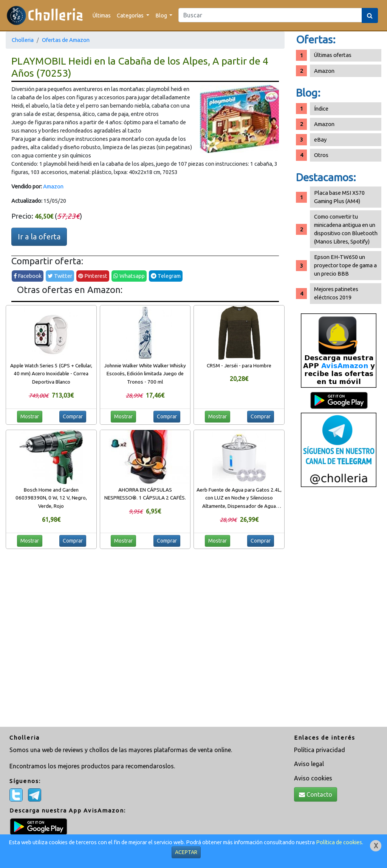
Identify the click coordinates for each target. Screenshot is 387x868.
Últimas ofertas (333, 55)
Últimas (102, 15)
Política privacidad (320, 750)
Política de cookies (339, 842)
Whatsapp (129, 276)
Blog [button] (162, 15)
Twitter (60, 276)
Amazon (53, 186)
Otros (321, 155)
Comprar (73, 416)
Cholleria (23, 40)
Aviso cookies (313, 778)
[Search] (270, 15)
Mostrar (30, 416)
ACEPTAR (186, 852)
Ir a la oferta (39, 237)
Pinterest (93, 276)
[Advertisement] (339, 610)
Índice (321, 109)
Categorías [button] (131, 15)
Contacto (316, 794)
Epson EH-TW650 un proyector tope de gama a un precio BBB (345, 265)
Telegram (166, 276)
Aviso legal (309, 764)
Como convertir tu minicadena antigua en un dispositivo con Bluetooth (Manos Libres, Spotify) (346, 229)
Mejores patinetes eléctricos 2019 (336, 293)
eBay (320, 140)
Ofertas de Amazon (66, 40)
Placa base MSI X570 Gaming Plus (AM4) (339, 197)
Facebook (28, 276)
